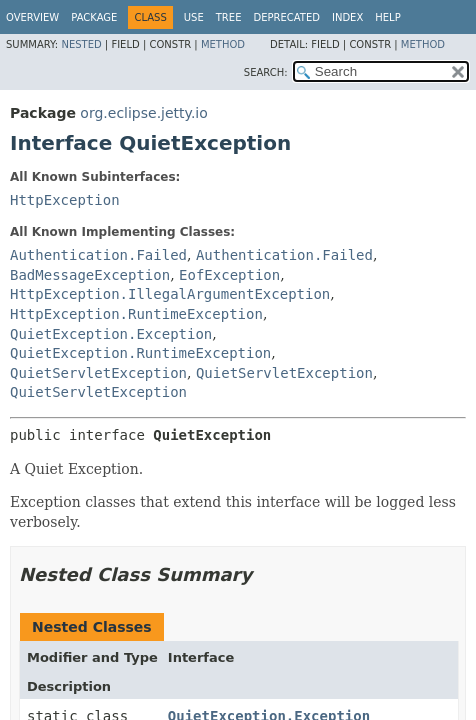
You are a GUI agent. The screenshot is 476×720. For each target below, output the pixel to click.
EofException (229, 275)
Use (194, 17)
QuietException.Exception (111, 334)
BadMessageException (90, 275)
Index (347, 17)
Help (387, 17)
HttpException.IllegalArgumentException (170, 294)
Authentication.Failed (98, 255)
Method (223, 44)
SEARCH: (266, 72)
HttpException (65, 200)
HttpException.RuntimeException (136, 314)
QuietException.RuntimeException (140, 353)
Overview (32, 17)
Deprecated (286, 17)
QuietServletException (98, 373)
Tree (229, 17)
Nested (81, 44)
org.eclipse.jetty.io (143, 113)
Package (94, 17)
